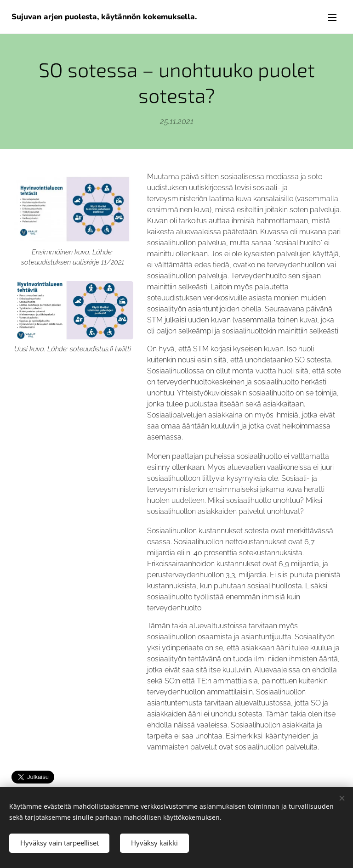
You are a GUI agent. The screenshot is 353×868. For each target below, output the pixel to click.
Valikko (332, 17)
